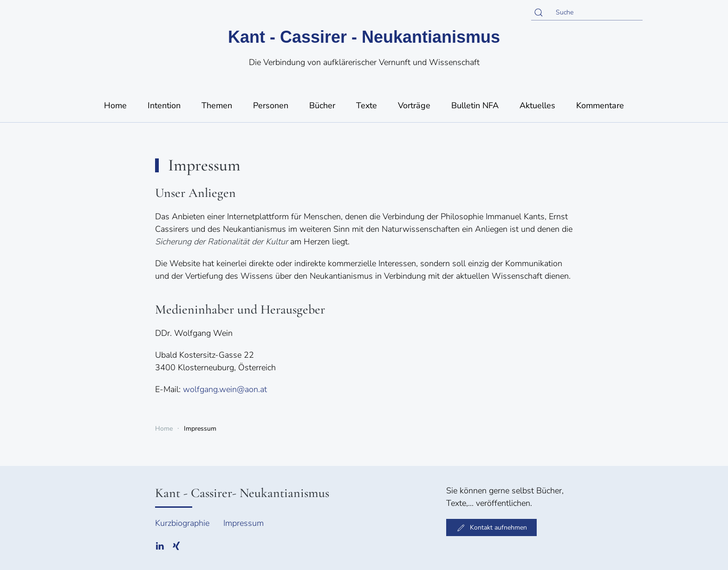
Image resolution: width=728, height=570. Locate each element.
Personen (271, 105)
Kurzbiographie (182, 523)
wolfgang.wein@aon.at (225, 389)
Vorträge (414, 105)
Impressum (244, 523)
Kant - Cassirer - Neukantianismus (364, 37)
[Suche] (587, 13)
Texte (367, 105)
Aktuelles (537, 105)
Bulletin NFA (475, 105)
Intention (164, 105)
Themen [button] (217, 105)
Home (115, 105)
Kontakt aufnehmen (491, 528)
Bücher (322, 105)
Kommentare (600, 105)
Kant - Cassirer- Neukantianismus (242, 493)
